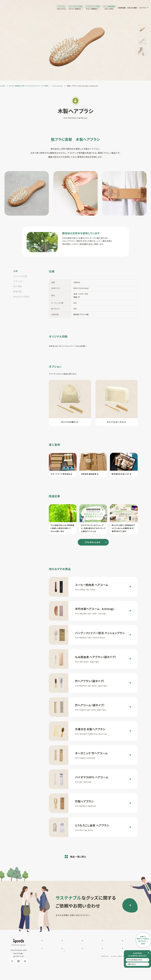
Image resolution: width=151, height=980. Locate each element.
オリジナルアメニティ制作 (91, 951)
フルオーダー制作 (70, 944)
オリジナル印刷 (20, 276)
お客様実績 (102, 8)
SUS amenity (89, 944)
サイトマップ (105, 970)
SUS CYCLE (41, 8)
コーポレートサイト (117, 970)
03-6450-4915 (21, 950)
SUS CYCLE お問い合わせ (51, 945)
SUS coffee (89, 8)
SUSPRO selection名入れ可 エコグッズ (71, 948)
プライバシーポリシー (134, 970)
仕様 (15, 271)
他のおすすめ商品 (21, 297)
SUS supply (88, 947)
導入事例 (18, 286)
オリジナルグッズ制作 (91, 955)
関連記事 (18, 291)
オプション (18, 281)
